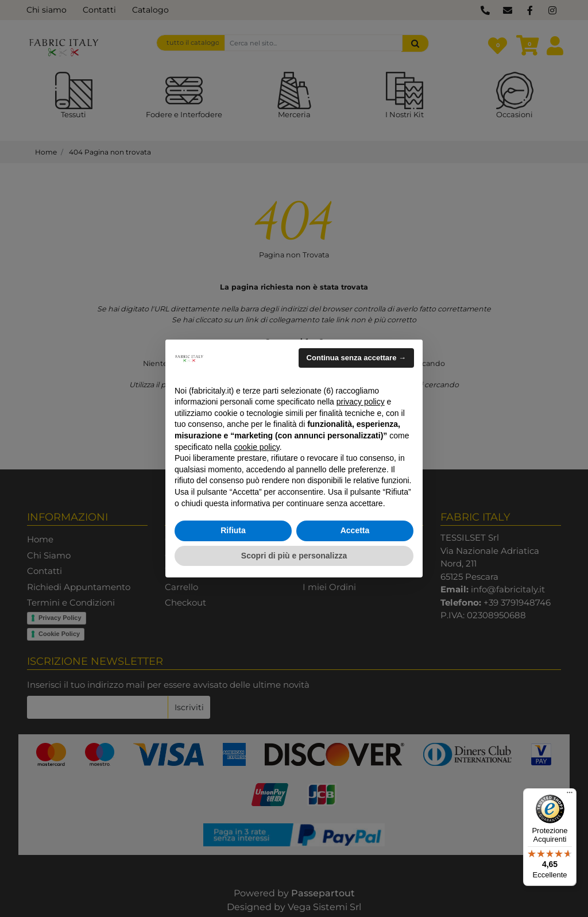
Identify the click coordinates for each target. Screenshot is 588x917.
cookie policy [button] (257, 447)
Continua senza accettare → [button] (356, 358)
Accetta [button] (355, 530)
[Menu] (570, 795)
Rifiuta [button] (233, 530)
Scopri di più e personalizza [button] (294, 556)
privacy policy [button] (361, 402)
